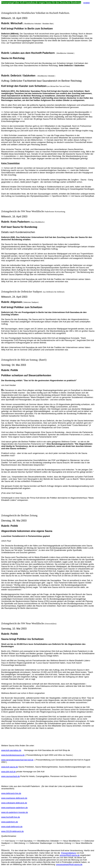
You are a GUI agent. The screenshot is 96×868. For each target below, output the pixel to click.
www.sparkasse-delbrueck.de (14, 798)
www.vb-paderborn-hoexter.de (15, 812)
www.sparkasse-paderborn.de (14, 808)
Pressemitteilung (68, 853)
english (87, 3)
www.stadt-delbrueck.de (12, 827)
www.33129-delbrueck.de (12, 831)
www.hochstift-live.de (11, 817)
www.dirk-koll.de (8, 772)
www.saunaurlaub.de (11, 776)
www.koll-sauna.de (10, 767)
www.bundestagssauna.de (13, 755)
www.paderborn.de (10, 822)
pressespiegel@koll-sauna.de (69, 864)
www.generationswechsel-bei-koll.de (17, 760)
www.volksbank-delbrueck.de (14, 803)
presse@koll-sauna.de (70, 855)
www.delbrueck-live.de (11, 793)
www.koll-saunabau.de (11, 750)
